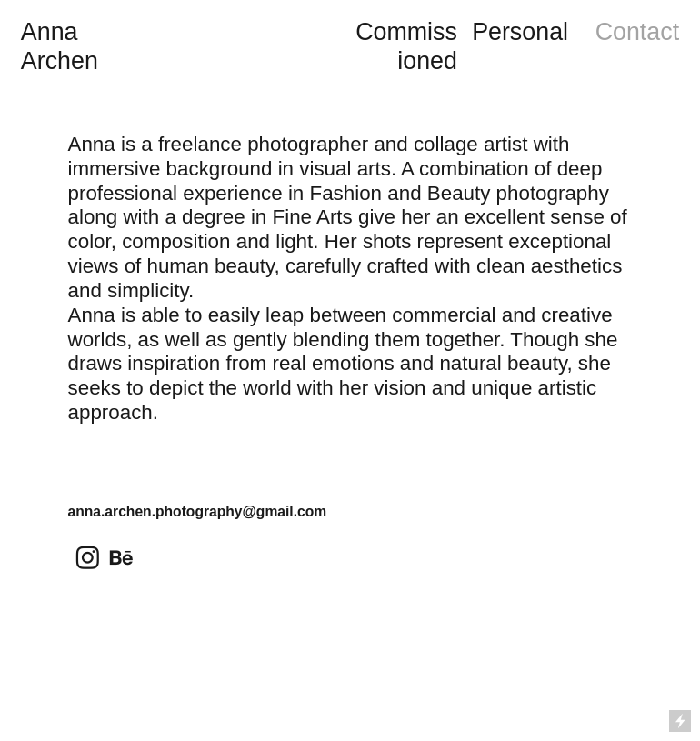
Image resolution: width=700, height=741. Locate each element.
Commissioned (406, 46)
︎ (88, 559)
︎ (121, 559)
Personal (520, 32)
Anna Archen (60, 46)
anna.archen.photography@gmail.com (198, 511)
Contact (637, 32)
